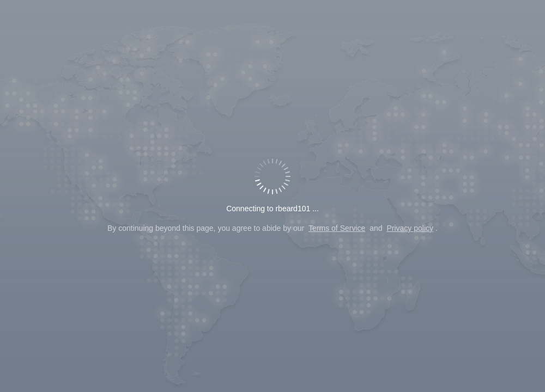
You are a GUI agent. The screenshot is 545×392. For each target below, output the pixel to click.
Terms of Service (337, 228)
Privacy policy (410, 228)
